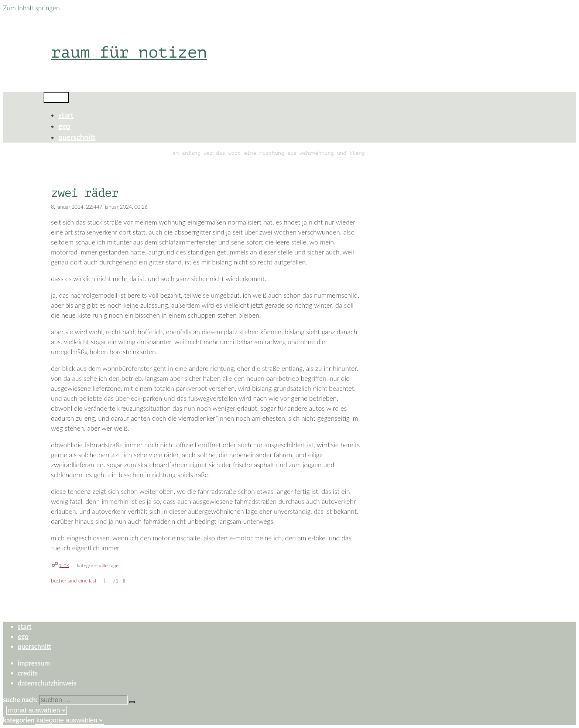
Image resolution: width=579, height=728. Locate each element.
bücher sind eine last (74, 580)
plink (64, 565)
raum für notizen (129, 52)
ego (64, 126)
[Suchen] (132, 702)
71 (116, 580)
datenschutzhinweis (47, 683)
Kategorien (19, 720)
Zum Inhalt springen (31, 8)
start (66, 115)
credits (28, 673)
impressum (34, 663)
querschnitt (77, 137)
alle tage (109, 565)
